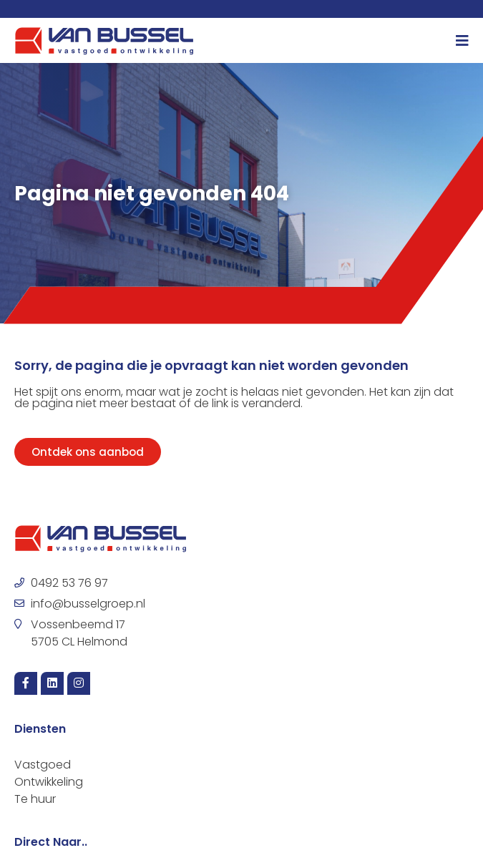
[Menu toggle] (462, 41)
